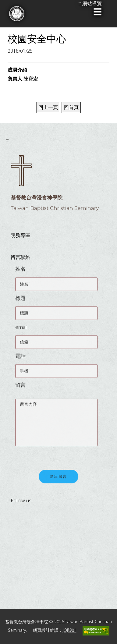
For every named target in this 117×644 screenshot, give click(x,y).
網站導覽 (92, 3)
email (21, 330)
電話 (20, 359)
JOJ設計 (70, 630)
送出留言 (58, 480)
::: (7, 140)
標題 (20, 301)
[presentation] (62, 456)
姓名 (20, 272)
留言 (20, 388)
